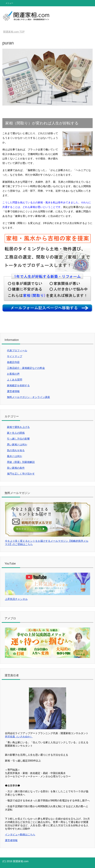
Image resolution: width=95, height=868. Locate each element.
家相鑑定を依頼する (18, 385)
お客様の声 (13, 374)
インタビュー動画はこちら (20, 835)
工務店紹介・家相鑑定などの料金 (26, 368)
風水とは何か (15, 456)
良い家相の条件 (16, 468)
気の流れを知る (16, 450)
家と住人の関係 (16, 433)
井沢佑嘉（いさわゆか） (19, 737)
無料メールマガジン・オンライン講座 (28, 397)
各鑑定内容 (13, 362)
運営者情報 (13, 391)
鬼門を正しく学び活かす (21, 474)
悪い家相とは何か (17, 445)
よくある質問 (15, 380)
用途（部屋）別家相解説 (21, 462)
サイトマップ (15, 356)
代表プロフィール (17, 351)
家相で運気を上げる (18, 427)
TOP (14, 32)
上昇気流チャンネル (16, 599)
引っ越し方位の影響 (18, 439)
